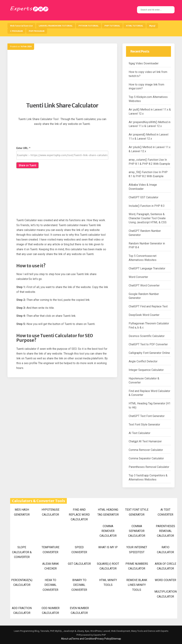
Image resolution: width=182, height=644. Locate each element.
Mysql (152, 26)
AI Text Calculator (140, 433)
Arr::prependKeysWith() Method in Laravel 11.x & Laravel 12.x (150, 124)
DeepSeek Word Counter (144, 315)
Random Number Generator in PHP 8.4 (147, 245)
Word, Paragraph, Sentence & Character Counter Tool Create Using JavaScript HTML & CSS (148, 218)
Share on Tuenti (27, 165)
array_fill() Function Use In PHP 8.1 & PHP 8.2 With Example (148, 174)
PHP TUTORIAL (112, 26)
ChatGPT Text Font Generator (147, 416)
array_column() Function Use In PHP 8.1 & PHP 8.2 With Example (149, 162)
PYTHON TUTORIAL (89, 26)
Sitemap (116, 639)
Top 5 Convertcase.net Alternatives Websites (143, 258)
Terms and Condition (83, 639)
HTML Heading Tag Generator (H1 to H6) (150, 405)
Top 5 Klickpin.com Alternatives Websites (148, 99)
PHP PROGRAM (37, 31)
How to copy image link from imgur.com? (146, 87)
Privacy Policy (103, 639)
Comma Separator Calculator (146, 458)
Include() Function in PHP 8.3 (147, 206)
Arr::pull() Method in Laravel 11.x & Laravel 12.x (150, 112)
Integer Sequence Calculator (146, 370)
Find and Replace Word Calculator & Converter (149, 393)
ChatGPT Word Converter (144, 285)
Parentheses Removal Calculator (149, 467)
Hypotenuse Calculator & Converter (144, 380)
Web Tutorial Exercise (21, 26)
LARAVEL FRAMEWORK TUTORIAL (56, 26)
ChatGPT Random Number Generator (145, 233)
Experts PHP (99, 635)
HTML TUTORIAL (135, 26)
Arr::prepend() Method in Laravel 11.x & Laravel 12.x (148, 137)
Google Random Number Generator (144, 296)
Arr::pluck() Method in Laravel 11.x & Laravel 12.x (150, 149)
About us (66, 639)
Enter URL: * (23, 148)
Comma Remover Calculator (146, 450)
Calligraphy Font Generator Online (149, 353)
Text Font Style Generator (144, 425)
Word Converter (138, 277)
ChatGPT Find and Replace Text (148, 306)
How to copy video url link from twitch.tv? (148, 74)
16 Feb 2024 (26, 47)
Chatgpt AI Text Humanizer (145, 441)
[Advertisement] (62, 77)
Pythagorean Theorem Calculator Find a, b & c (149, 325)
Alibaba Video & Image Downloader (143, 187)
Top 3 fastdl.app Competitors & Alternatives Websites (148, 477)
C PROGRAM (16, 31)
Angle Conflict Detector (143, 361)
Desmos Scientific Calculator (147, 336)
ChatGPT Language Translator (147, 268)
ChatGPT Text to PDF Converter (148, 344)
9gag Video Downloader (144, 63)
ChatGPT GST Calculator (144, 197)
